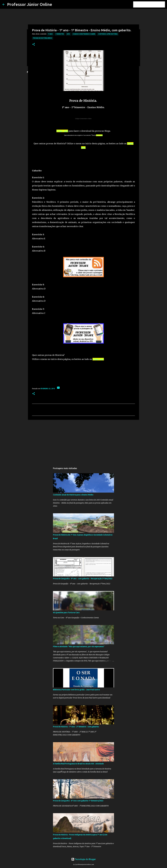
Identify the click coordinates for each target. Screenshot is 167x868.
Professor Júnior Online (30, 4)
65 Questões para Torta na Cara (66, 613)
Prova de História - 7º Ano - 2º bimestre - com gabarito (76, 727)
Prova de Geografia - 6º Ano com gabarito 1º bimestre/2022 (78, 801)
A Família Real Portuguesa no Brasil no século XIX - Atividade (78, 764)
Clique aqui (62, 131)
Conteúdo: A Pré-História (108, 34)
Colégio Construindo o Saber (84, 34)
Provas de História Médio (43, 38)
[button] (34, 44)
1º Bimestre (60, 34)
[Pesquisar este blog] (152, 4)
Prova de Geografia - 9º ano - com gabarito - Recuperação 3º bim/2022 (83, 579)
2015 (68, 34)
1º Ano (50, 34)
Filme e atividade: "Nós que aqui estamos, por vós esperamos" (79, 647)
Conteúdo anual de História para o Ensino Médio (73, 495)
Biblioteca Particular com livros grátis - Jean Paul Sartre (76, 690)
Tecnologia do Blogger (84, 859)
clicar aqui (99, 135)
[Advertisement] (78, 379)
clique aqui (98, 359)
